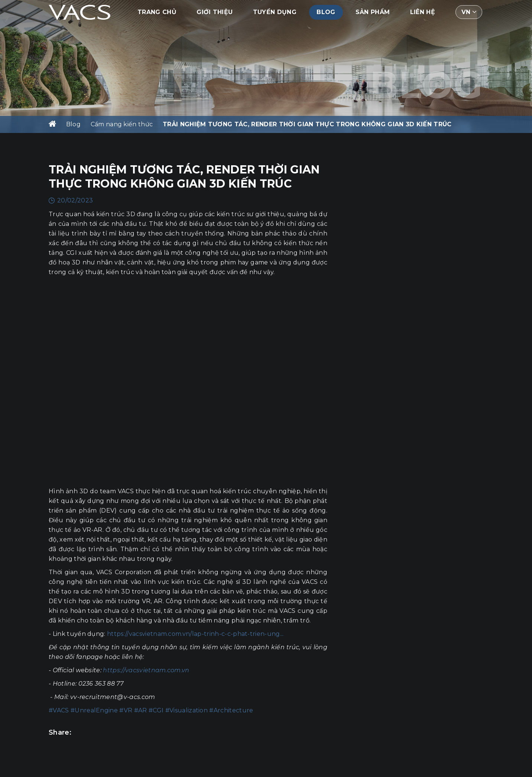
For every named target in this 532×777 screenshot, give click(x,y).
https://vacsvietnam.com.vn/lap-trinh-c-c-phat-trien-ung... (195, 634)
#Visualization (186, 710)
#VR (126, 710)
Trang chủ (157, 13)
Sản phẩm (373, 13)
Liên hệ (423, 13)
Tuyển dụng (275, 13)
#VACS (59, 710)
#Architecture (231, 710)
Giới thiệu (215, 13)
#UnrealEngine (94, 710)
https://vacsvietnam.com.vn (146, 670)
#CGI (156, 710)
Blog (326, 13)
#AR (141, 710)
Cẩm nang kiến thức (122, 124)
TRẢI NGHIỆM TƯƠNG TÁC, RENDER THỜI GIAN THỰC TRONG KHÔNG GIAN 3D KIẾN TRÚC (307, 124)
